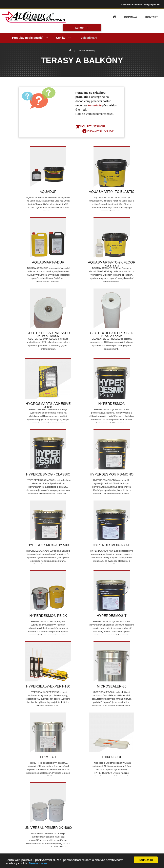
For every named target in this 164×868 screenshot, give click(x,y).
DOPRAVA (131, 17)
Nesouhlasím (38, 863)
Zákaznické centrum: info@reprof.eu (140, 4)
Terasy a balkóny (87, 50)
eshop (79, 28)
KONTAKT (152, 17)
